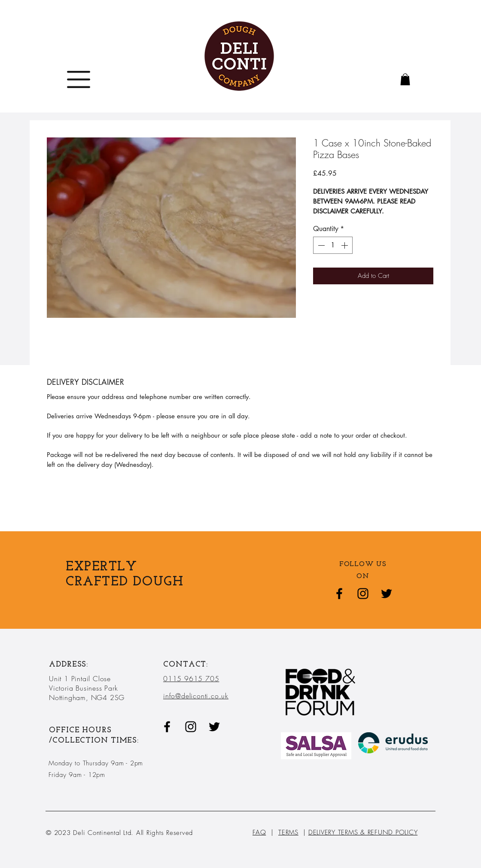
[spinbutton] (333, 245)
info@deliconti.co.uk (196, 696)
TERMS (288, 832)
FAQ (259, 832)
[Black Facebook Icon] (339, 594)
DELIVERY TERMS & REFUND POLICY (363, 832)
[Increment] (345, 245)
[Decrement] (320, 245)
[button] (79, 79)
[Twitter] (387, 594)
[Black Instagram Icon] (363, 594)
